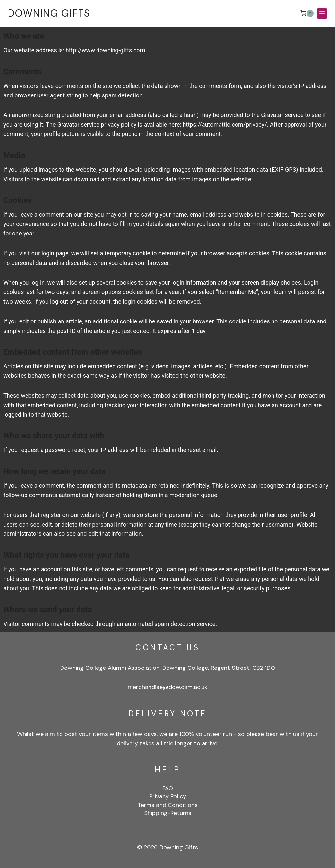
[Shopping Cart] (307, 13)
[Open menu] (322, 13)
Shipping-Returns (168, 813)
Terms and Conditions (168, 805)
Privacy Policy (168, 797)
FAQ (168, 788)
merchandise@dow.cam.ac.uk (167, 687)
